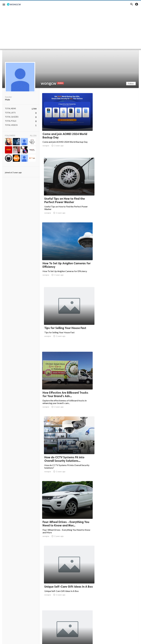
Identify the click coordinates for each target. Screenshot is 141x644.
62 (77, 619)
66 (101, 619)
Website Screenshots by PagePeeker (17, 643)
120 (125, 619)
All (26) (33, 136)
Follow (131, 83)
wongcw (49, 83)
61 (71, 619)
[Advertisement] (70, 29)
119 (119, 619)
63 (83, 619)
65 (95, 619)
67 (107, 619)
